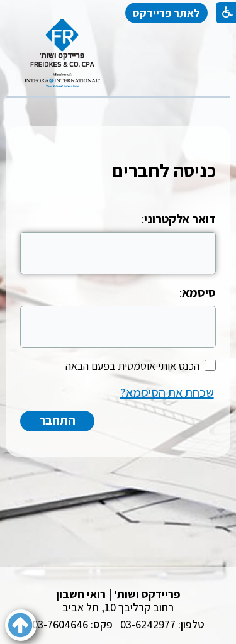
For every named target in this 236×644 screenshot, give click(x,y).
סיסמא (199, 292)
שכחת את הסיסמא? (167, 392)
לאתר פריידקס (166, 13)
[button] (21, 625)
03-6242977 (148, 624)
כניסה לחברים (164, 170)
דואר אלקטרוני (180, 219)
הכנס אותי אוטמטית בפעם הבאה (132, 366)
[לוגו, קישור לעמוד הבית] (62, 53)
